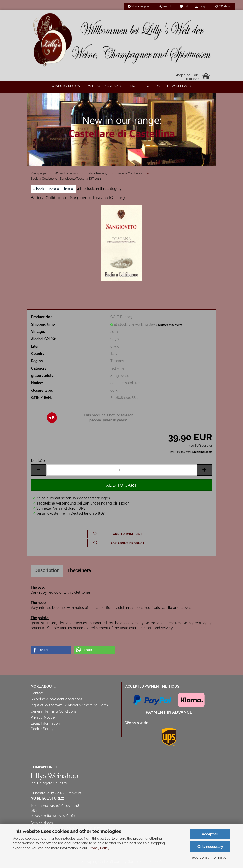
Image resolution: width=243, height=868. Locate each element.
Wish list (223, 6)
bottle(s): (38, 461)
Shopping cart (139, 6)
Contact (37, 693)
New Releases (180, 86)
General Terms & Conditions (53, 711)
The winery (79, 570)
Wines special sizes (105, 86)
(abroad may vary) (170, 325)
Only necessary (210, 847)
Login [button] (201, 6)
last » (69, 189)
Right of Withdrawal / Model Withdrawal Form (69, 705)
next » (54, 189)
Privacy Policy (99, 848)
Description (47, 570)
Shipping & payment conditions (57, 699)
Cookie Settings (43, 729)
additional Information (210, 857)
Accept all (210, 834)
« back (39, 189)
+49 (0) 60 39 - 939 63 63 (55, 816)
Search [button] (165, 6)
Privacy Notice (43, 717)
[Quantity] (122, 470)
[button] (184, 6)
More (135, 86)
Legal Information (45, 723)
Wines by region (66, 86)
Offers (153, 86)
